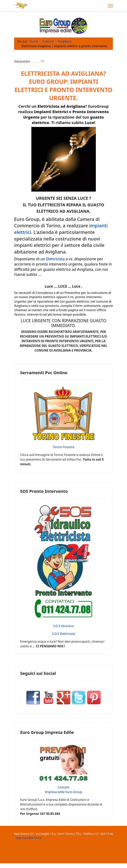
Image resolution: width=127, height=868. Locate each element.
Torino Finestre (63, 447)
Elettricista (55, 259)
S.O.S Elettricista (63, 634)
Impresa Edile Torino (29, 838)
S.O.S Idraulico (63, 626)
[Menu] (110, 6)
